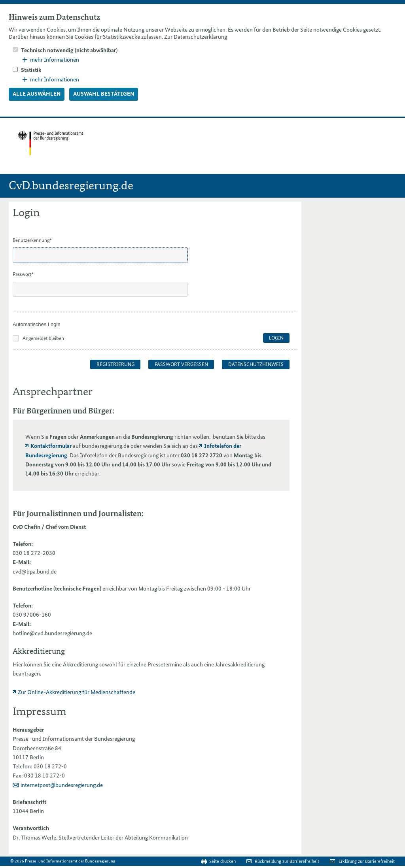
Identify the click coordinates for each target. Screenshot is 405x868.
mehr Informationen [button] (51, 60)
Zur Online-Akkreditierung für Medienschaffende (77, 692)
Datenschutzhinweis (256, 364)
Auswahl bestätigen (104, 94)
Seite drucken (222, 861)
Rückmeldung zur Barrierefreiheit (288, 861)
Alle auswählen (37, 94)
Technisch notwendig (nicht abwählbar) (69, 50)
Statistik (31, 70)
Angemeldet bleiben (43, 338)
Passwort (23, 274)
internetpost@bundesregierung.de (62, 785)
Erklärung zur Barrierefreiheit (367, 861)
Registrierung (115, 364)
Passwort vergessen (181, 364)
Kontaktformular (51, 446)
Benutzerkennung (32, 240)
